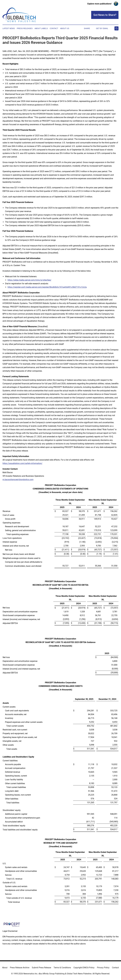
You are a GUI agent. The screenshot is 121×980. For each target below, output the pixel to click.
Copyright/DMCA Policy (84, 968)
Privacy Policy (103, 968)
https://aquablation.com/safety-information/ (22, 463)
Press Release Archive (20, 968)
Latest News (9, 28)
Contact (54, 28)
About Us (65, 28)
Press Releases (25, 28)
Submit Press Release (41, 968)
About (5, 968)
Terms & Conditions (62, 968)
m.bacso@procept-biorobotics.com (18, 480)
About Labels (41, 28)
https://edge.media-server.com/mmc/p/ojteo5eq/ (29, 280)
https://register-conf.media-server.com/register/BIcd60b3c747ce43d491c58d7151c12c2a (47, 287)
